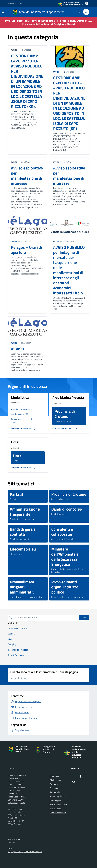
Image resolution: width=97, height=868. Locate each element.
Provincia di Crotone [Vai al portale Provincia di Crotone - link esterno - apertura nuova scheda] (15, 3)
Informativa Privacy (58, 812)
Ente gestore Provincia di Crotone (49, 749)
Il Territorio (54, 776)
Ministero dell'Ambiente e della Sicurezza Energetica (79, 752)
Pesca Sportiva (56, 808)
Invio (84, 617)
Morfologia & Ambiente (55, 782)
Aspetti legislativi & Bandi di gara (58, 798)
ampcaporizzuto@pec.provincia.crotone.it (25, 852)
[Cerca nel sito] (86, 12)
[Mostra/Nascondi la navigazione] (3, 12)
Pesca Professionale (58, 804)
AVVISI (56, 72)
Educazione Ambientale (55, 790)
